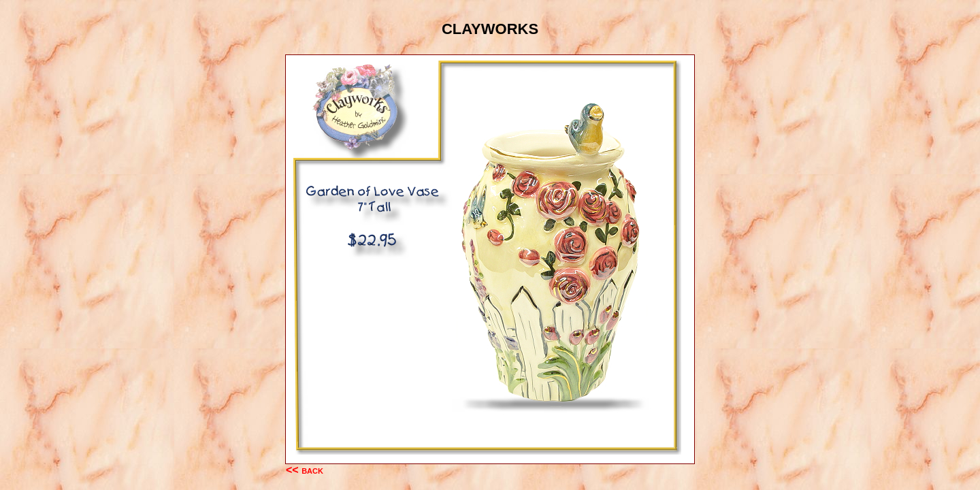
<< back (305, 470)
